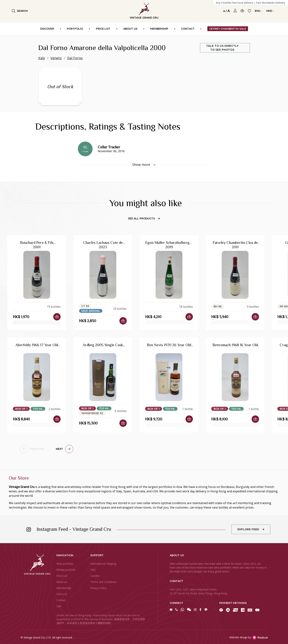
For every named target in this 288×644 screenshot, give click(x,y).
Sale (59, 606)
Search (20, 11)
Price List (62, 576)
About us (62, 582)
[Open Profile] (235, 11)
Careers (95, 576)
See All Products (144, 218)
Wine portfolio (65, 564)
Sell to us (62, 594)
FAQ (93, 570)
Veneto (56, 58)
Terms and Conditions (103, 582)
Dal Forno (75, 58)
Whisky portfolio (66, 570)
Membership (64, 588)
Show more (144, 165)
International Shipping (103, 564)
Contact (61, 600)
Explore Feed (248, 529)
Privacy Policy (98, 588)
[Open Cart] (242, 11)
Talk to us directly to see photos (222, 48)
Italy (42, 58)
